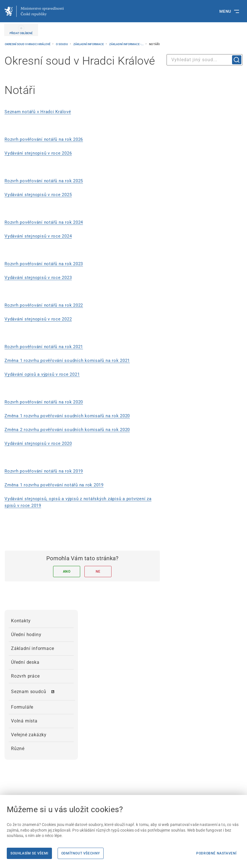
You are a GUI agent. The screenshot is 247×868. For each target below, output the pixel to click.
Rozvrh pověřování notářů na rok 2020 (44, 402)
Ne (98, 572)
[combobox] (205, 60)
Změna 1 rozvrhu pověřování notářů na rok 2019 (54, 485)
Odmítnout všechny (81, 853)
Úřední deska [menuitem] (25, 662)
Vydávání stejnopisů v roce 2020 (38, 443)
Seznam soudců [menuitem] (29, 692)
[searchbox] (205, 60)
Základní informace (89, 44)
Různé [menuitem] (18, 749)
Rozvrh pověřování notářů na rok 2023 (44, 264)
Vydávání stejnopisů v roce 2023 (38, 278)
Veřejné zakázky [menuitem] (29, 735)
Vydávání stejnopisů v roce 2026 (38, 153)
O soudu (62, 44)
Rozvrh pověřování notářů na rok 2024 (44, 222)
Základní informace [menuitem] (32, 648)
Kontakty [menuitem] (21, 621)
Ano (67, 572)
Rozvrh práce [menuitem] (25, 676)
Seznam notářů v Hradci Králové (38, 112)
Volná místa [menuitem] (24, 721)
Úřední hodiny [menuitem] (26, 635)
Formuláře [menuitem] (22, 707)
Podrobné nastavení (216, 853)
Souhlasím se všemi (29, 853)
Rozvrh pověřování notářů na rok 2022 (44, 305)
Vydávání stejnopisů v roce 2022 (38, 319)
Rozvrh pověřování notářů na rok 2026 (44, 139)
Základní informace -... (127, 44)
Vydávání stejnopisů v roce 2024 (38, 236)
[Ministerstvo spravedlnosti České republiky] (34, 11)
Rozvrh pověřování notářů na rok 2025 (44, 181)
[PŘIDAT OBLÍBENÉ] (21, 30)
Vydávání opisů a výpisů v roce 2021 (42, 374)
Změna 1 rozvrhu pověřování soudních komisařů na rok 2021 (67, 361)
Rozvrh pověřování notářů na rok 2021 (44, 347)
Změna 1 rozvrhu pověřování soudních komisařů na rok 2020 (67, 416)
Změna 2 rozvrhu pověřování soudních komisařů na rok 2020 (67, 430)
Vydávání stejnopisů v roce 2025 (38, 195)
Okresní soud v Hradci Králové (28, 44)
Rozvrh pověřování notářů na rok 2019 (44, 471)
